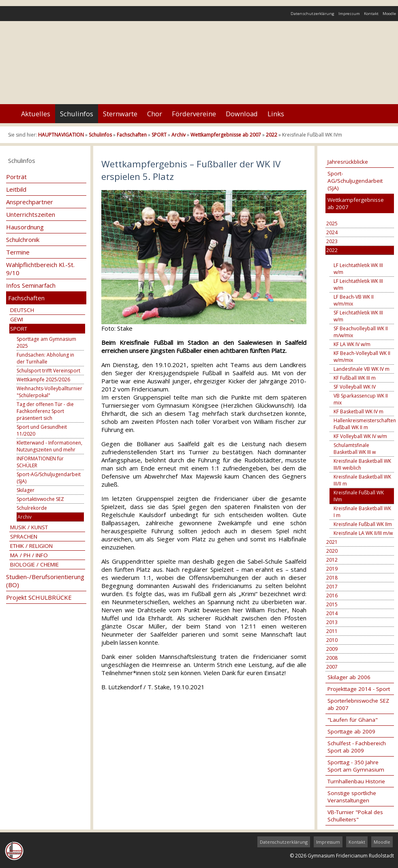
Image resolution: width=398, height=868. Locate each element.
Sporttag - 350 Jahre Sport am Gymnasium (356, 766)
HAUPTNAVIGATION (61, 135)
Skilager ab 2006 (349, 677)
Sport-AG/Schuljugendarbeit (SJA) (49, 478)
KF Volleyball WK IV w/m (360, 436)
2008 (332, 658)
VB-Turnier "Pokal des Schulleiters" (355, 816)
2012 (332, 560)
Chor (155, 114)
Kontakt (371, 14)
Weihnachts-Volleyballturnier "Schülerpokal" (49, 392)
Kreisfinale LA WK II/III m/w (363, 533)
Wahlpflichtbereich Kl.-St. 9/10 (40, 269)
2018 (332, 578)
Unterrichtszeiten (31, 214)
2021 (332, 542)
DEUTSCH (22, 310)
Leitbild (16, 189)
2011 (332, 631)
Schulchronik (23, 239)
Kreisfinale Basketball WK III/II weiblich (362, 464)
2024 (332, 232)
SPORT (159, 135)
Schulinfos (77, 114)
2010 (332, 640)
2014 (332, 613)
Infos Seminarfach (31, 285)
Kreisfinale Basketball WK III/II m (362, 480)
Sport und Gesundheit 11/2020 (42, 430)
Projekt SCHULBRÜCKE (39, 597)
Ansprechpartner (30, 202)
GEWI (17, 319)
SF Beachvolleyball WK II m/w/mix (361, 332)
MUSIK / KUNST (29, 527)
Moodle (389, 14)
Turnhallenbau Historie (356, 781)
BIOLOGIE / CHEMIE (34, 564)
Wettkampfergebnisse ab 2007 (226, 135)
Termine (18, 252)
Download (242, 114)
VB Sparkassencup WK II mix (361, 399)
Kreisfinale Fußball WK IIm (363, 524)
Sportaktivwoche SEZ (40, 499)
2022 (272, 135)
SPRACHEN (24, 537)
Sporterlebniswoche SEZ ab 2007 (358, 704)
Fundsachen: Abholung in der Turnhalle (45, 358)
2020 (332, 551)
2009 (332, 649)
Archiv (179, 135)
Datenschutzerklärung (312, 14)
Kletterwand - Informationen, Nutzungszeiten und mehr (49, 446)
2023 (332, 241)
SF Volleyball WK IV (355, 387)
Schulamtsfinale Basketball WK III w (355, 449)
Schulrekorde (32, 508)
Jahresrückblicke (348, 162)
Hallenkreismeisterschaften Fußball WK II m (364, 424)
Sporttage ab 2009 (351, 731)
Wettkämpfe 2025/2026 (43, 379)
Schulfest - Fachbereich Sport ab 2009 (357, 747)
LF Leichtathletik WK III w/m (358, 269)
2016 (332, 595)
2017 (332, 587)
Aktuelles (36, 114)
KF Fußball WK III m (355, 378)
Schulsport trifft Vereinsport (48, 371)
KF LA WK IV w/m (352, 344)
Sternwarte (120, 114)
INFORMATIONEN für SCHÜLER (40, 462)
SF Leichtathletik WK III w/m (358, 316)
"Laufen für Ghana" (353, 720)
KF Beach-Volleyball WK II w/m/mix (362, 357)
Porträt (16, 177)
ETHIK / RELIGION (31, 546)
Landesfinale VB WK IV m (362, 369)
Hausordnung (25, 227)
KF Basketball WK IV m (358, 412)
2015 (332, 604)
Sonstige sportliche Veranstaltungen (352, 797)
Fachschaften (132, 135)
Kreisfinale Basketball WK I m (362, 512)
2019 (332, 569)
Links (276, 114)
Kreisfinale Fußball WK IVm (359, 496)
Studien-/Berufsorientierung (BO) (45, 581)
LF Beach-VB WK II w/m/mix (354, 300)
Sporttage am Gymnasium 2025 (46, 342)
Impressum (349, 14)
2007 (332, 667)
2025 (332, 223)
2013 (332, 622)
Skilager (26, 490)
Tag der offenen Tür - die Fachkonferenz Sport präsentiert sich (45, 411)
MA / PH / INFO (29, 555)
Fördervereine (194, 114)
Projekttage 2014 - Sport (359, 689)
